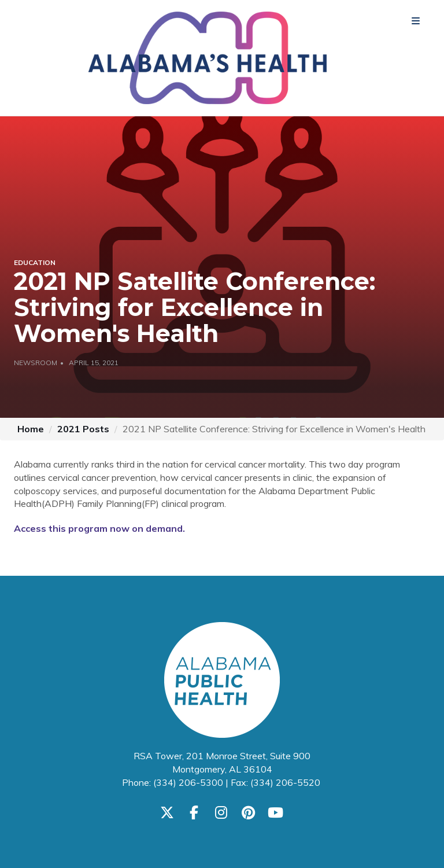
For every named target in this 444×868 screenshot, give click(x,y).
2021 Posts (83, 429)
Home (31, 429)
